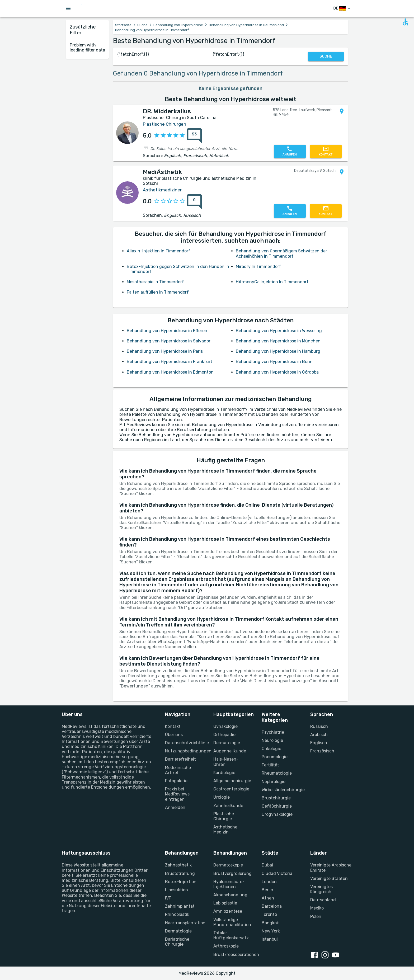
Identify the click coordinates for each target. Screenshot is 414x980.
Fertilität (270, 765)
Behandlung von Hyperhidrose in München (278, 341)
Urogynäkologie (277, 814)
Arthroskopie (226, 946)
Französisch (322, 751)
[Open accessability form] (405, 22)
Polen (316, 917)
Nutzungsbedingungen (183, 751)
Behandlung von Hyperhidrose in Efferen (167, 331)
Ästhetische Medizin (225, 830)
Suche (142, 25)
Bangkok (270, 923)
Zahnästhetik (178, 865)
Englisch (319, 743)
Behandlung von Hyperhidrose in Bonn (274, 362)
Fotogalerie (176, 781)
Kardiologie (224, 773)
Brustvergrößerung (231, 873)
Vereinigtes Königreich (321, 889)
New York (271, 931)
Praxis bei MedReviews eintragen (177, 794)
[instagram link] (326, 955)
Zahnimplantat (180, 906)
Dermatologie (227, 743)
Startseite (123, 25)
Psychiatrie (273, 732)
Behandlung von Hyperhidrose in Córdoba (277, 372)
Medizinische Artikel (178, 770)
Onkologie (271, 749)
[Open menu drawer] (68, 8)
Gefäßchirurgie (277, 806)
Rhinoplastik (177, 914)
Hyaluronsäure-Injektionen (229, 884)
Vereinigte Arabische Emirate (331, 868)
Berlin (267, 890)
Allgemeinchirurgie (231, 781)
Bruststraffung (180, 873)
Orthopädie (224, 735)
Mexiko (317, 908)
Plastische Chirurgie (224, 816)
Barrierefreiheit (180, 759)
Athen (268, 898)
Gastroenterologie (231, 789)
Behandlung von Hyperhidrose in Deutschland (246, 25)
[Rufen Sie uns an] (290, 152)
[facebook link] (316, 955)
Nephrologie (274, 782)
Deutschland (323, 900)
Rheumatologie (277, 773)
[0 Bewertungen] (193, 202)
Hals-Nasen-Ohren (226, 762)
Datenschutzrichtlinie (183, 743)
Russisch (319, 726)
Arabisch (319, 735)
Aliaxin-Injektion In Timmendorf (159, 251)
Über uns (174, 735)
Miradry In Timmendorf (258, 267)
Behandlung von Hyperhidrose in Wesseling (279, 331)
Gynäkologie (225, 726)
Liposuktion (177, 890)
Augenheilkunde (230, 751)
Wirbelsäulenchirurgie (279, 790)
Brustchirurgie (276, 798)
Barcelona (272, 906)
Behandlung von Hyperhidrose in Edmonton (170, 372)
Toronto (269, 914)
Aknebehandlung (230, 895)
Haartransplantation (183, 923)
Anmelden (175, 807)
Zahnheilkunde (228, 806)
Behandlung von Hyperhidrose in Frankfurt (170, 362)
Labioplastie (225, 903)
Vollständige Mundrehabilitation (231, 922)
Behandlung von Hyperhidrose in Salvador (169, 341)
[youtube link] (337, 955)
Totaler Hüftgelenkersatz (231, 935)
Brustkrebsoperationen (231, 955)
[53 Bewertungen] (193, 136)
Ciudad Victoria (277, 873)
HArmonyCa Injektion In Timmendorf (272, 282)
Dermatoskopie (228, 865)
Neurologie (272, 740)
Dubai (267, 865)
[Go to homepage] (98, 8)
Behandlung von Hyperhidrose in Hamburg (278, 351)
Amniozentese (228, 911)
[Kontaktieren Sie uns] (326, 152)
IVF (168, 898)
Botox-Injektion (181, 882)
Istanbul (270, 939)
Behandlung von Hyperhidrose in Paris (165, 351)
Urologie (222, 797)
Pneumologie (275, 757)
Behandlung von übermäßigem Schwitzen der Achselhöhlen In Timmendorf (281, 253)
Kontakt (173, 726)
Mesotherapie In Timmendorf (155, 282)
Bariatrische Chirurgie (177, 942)
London (269, 882)
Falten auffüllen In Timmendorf (158, 292)
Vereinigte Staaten (329, 878)
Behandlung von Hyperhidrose (178, 25)
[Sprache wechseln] (342, 9)
